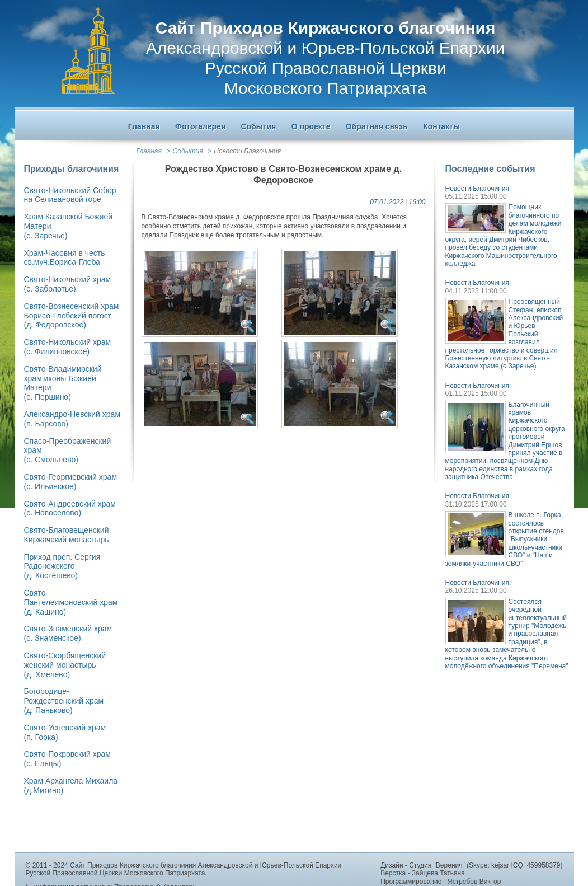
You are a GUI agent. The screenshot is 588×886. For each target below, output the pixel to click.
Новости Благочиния (247, 151)
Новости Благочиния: (478, 189)
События (188, 151)
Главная (149, 151)
